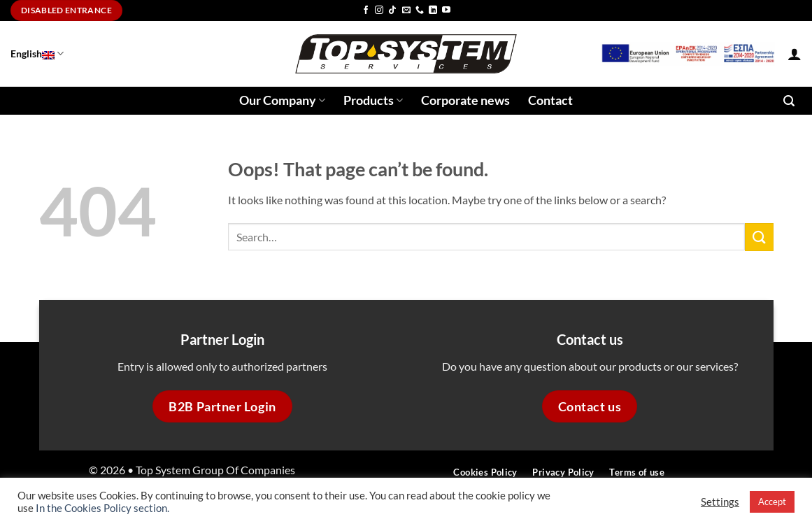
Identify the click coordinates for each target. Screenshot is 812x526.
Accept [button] (772, 502)
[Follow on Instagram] (379, 10)
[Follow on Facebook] (366, 10)
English (37, 54)
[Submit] (759, 237)
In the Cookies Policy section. (102, 508)
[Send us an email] (406, 10)
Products (373, 100)
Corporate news (465, 100)
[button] (795, 54)
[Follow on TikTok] (392, 10)
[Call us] (420, 10)
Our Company (282, 100)
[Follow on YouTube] (446, 10)
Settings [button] (720, 502)
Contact (550, 100)
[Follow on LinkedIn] (433, 10)
